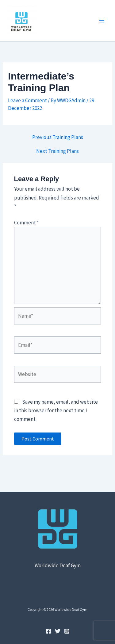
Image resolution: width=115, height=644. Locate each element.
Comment (27, 223)
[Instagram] (67, 631)
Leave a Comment (27, 100)
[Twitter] (58, 631)
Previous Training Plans (58, 137)
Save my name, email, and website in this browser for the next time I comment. (56, 410)
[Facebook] (48, 631)
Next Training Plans (57, 151)
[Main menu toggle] (102, 21)
